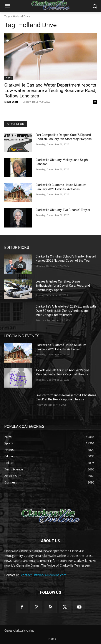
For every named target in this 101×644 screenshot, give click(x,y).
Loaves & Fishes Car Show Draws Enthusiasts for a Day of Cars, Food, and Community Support (63, 286)
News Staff (11, 102)
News (9, 78)
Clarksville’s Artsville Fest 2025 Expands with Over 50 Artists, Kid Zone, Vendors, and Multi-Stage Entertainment (66, 311)
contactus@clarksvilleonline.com (44, 575)
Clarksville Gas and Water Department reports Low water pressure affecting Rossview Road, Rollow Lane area (50, 90)
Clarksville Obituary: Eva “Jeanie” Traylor (63, 210)
